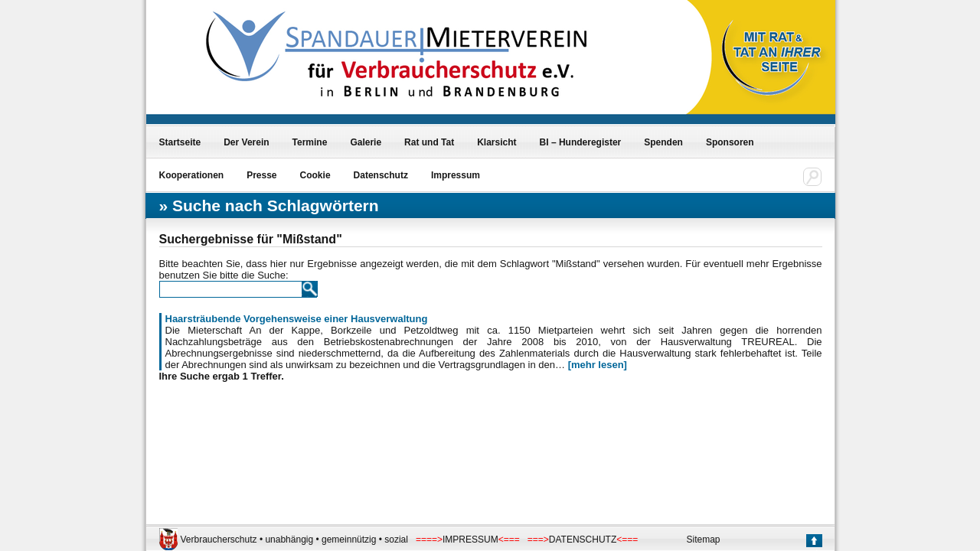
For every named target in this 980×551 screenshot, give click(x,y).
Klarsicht (497, 142)
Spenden (663, 142)
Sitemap (704, 540)
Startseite (180, 142)
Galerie (366, 142)
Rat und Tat (429, 142)
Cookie (315, 175)
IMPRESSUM (470, 540)
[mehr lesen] (598, 365)
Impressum (456, 175)
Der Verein (246, 142)
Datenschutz (381, 175)
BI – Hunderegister (581, 142)
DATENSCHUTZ (583, 540)
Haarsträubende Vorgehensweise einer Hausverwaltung (297, 319)
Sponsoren (730, 142)
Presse (261, 175)
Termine (310, 142)
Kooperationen (192, 175)
